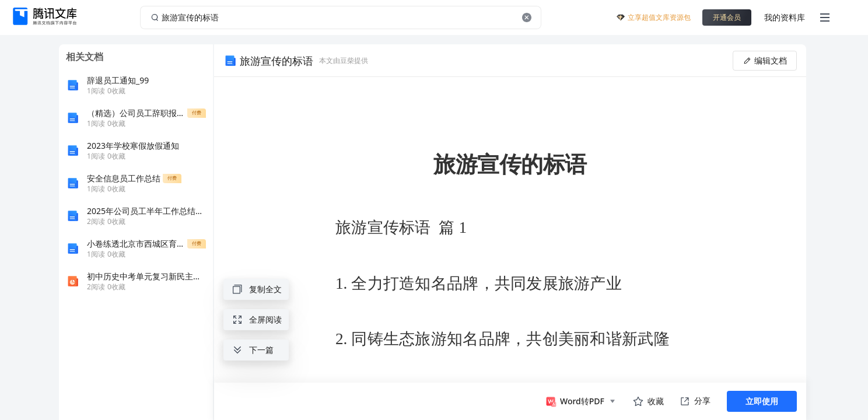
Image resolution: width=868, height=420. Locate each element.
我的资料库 (785, 17)
